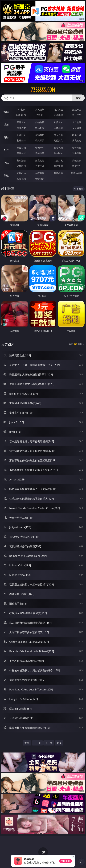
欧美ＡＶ (58, 122)
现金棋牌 (58, 115)
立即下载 (66, 861)
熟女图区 (58, 153)
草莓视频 (58, 173)
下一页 (49, 743)
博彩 (6, 112)
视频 (6, 125)
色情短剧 (40, 179)
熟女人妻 (21, 128)
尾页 (59, 743)
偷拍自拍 (40, 135)
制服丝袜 (21, 140)
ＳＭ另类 (77, 128)
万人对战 (58, 110)
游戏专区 (77, 110)
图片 (6, 150)
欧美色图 (58, 148)
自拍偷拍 (40, 122)
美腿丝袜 (21, 153)
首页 (27, 743)
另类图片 (77, 153)
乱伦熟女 (58, 140)
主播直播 (58, 128)
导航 (6, 175)
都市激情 (21, 160)
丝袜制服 (40, 128)
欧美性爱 (77, 135)
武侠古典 (77, 160)
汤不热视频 (77, 173)
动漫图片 (77, 148)
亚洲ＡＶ (21, 122)
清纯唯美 (40, 153)
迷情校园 (21, 166)
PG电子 (21, 110)
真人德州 (40, 110)
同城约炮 (21, 173)
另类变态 (77, 140)
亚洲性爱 (21, 135)
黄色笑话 (58, 166)
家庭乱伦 (40, 160)
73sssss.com (43, 90)
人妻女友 (58, 160)
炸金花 (40, 115)
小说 (6, 163)
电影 (6, 137)
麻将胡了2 (21, 115)
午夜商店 (40, 173)
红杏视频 (21, 179)
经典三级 (40, 140)
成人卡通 (58, 135)
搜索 (78, 98)
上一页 (37, 743)
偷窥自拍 (21, 148)
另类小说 (40, 166)
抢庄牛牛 (77, 115)
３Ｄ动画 (77, 122)
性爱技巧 (77, 166)
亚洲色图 (40, 148)
